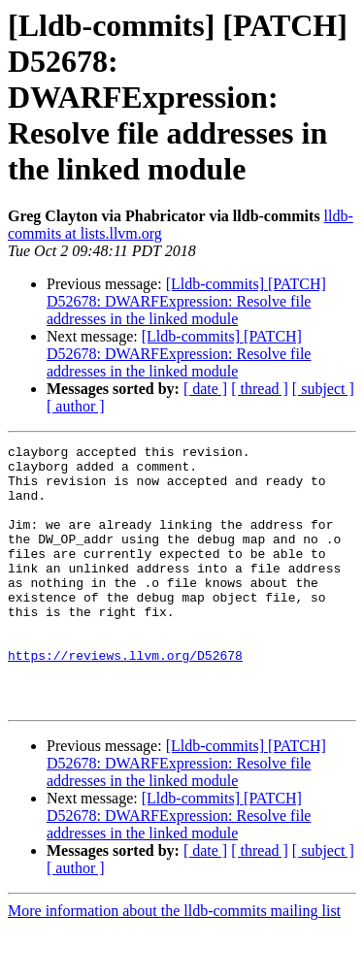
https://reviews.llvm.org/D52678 (125, 699)
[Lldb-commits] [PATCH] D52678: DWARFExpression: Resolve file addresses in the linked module (186, 301)
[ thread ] (260, 389)
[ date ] (205, 389)
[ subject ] (323, 389)
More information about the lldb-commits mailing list (174, 963)
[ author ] (76, 406)
